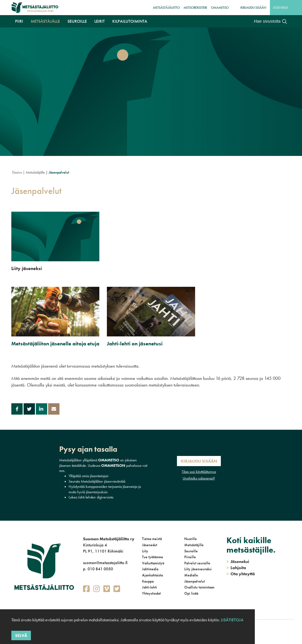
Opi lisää (191, 593)
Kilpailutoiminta (130, 21)
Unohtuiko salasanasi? (199, 478)
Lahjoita (236, 568)
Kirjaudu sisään (253, 8)
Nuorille (191, 539)
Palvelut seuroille (197, 563)
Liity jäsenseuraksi (198, 569)
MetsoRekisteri (195, 8)
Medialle (191, 575)
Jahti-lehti (149, 587)
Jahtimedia (150, 569)
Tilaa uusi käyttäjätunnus (199, 472)
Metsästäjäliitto (166, 8)
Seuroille (77, 21)
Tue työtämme (153, 557)
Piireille (190, 557)
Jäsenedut (150, 545)
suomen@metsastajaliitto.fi (105, 563)
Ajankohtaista (152, 575)
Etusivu (17, 172)
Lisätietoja (232, 620)
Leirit (100, 21)
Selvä (21, 635)
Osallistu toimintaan (199, 587)
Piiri (19, 21)
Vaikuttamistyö (153, 563)
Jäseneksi (280, 8)
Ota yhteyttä (241, 574)
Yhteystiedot (151, 593)
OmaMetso (220, 8)
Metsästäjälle (45, 21)
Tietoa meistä (152, 539)
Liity (145, 551)
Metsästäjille (194, 545)
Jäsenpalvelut (195, 581)
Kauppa (148, 581)
